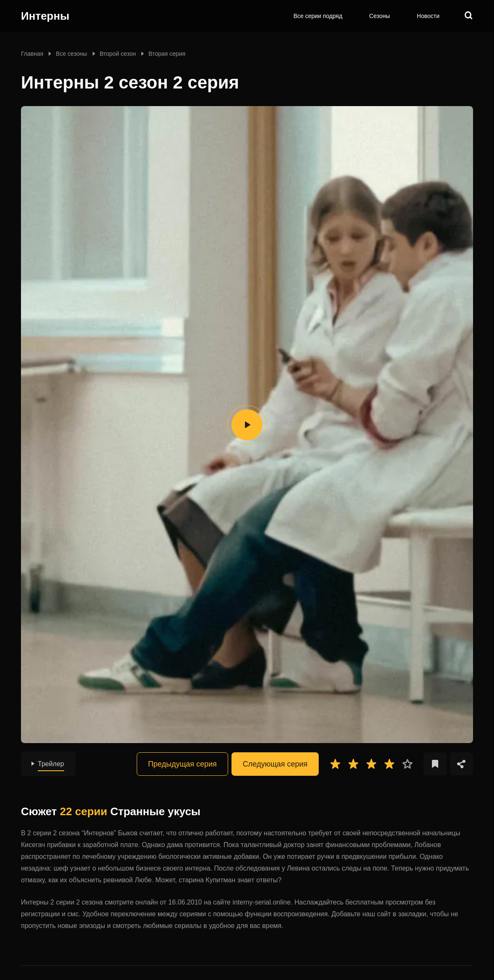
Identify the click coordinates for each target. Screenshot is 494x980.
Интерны (45, 16)
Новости (428, 16)
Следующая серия (275, 764)
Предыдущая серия (182, 764)
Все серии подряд (318, 16)
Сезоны (379, 16)
